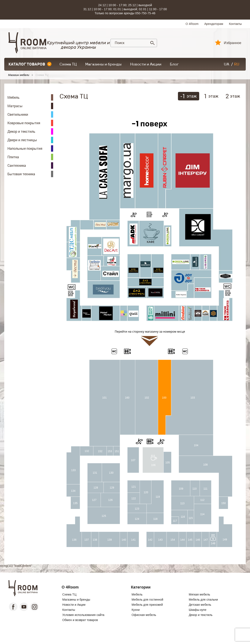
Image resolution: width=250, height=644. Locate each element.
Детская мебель (200, 605)
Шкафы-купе (198, 610)
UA (227, 64)
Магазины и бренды (103, 64)
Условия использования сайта (83, 615)
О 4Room (192, 24)
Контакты (235, 24)
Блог (174, 64)
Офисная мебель (144, 615)
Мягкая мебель (199, 594)
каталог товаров (30, 64)
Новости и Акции (146, 64)
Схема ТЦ (68, 64)
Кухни (136, 610)
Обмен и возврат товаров (80, 620)
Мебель (137, 594)
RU (237, 64)
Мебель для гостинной (147, 600)
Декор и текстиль (201, 615)
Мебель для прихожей (147, 605)
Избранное (233, 43)
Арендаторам (214, 24)
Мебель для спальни (203, 600)
